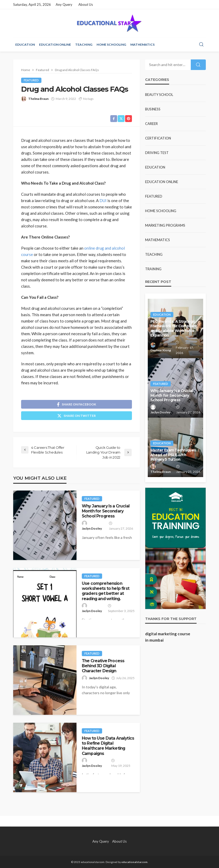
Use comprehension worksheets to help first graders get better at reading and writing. (106, 591)
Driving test (157, 153)
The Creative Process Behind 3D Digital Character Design (103, 666)
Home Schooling (111, 45)
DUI (103, 200)
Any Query (64, 4)
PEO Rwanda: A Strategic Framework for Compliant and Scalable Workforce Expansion (174, 328)
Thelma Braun (38, 99)
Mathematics (142, 45)
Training (153, 269)
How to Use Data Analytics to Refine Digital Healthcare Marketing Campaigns (108, 746)
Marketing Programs (165, 225)
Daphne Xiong (161, 350)
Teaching (84, 45)
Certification (158, 138)
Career (151, 124)
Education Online (55, 45)
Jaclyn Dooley (92, 528)
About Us (86, 4)
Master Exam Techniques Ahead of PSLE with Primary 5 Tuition (173, 455)
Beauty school (159, 95)
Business (153, 109)
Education (25, 45)
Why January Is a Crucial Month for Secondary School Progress (106, 511)
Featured (31, 80)
